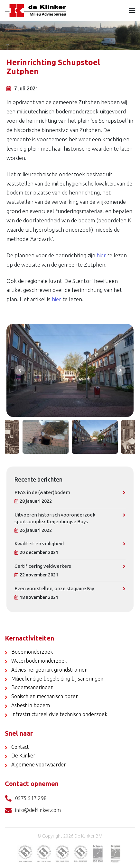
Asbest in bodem (31, 705)
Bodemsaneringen (32, 687)
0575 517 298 (26, 799)
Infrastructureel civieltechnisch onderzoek (59, 714)
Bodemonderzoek (32, 652)
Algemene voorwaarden (39, 765)
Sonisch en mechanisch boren (45, 696)
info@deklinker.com (33, 810)
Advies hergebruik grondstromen (49, 670)
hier (101, 255)
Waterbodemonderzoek (39, 661)
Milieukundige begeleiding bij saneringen (57, 679)
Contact (20, 747)
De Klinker (23, 756)
